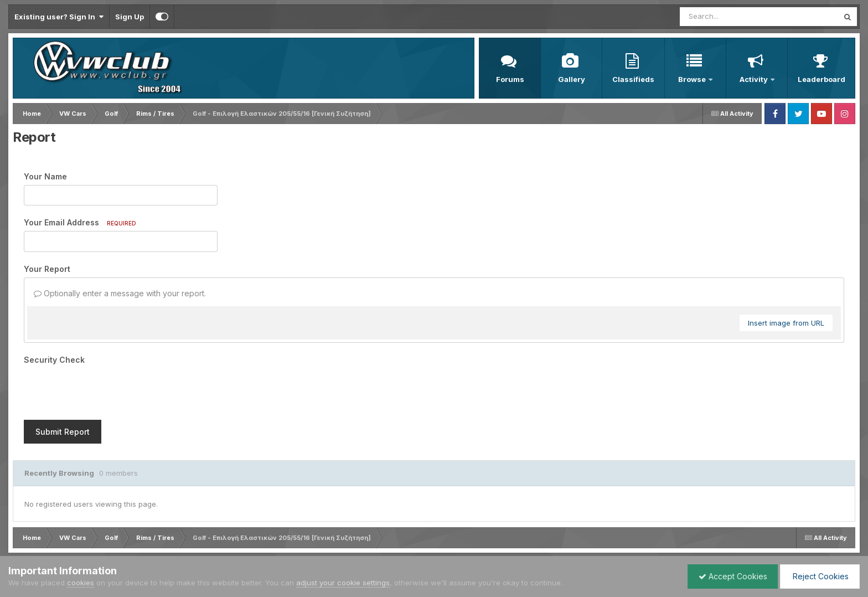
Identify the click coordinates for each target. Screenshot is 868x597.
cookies (81, 583)
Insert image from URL (786, 323)
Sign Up (130, 17)
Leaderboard (821, 79)
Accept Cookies (730, 576)
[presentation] (108, 390)
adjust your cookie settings (343, 583)
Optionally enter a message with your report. (120, 293)
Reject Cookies (819, 576)
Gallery (572, 79)
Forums (510, 79)
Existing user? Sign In (59, 17)
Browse (693, 79)
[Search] (729, 17)
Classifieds (633, 79)
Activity (755, 79)
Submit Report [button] (63, 432)
